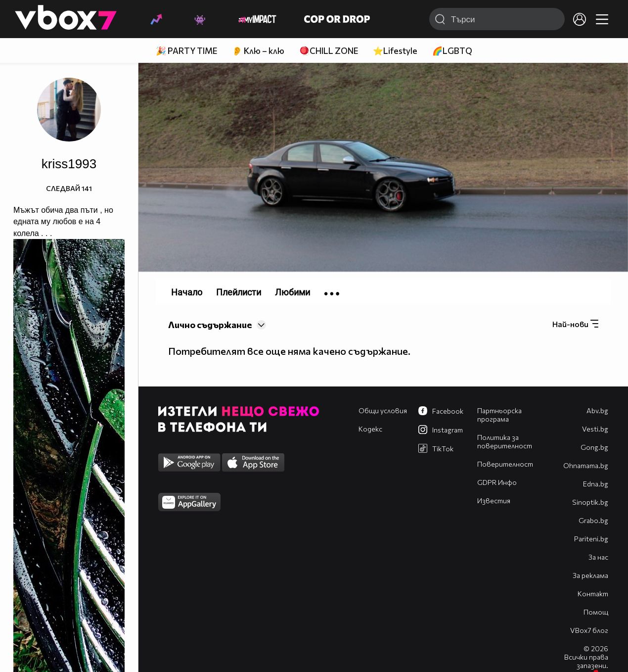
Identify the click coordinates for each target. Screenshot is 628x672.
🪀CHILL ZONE (329, 51)
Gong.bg (594, 447)
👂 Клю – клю (258, 51)
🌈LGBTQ (452, 51)
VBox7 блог (589, 630)
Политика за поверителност (505, 441)
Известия (494, 501)
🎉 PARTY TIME (186, 51)
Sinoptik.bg (590, 502)
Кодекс (370, 429)
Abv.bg (597, 410)
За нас (598, 557)
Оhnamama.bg (586, 465)
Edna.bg (596, 484)
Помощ (596, 612)
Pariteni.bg (591, 539)
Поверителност (505, 464)
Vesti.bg (595, 429)
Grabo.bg (593, 520)
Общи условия (383, 410)
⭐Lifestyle (395, 51)
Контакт (593, 594)
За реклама (590, 575)
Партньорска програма (499, 415)
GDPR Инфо (497, 482)
